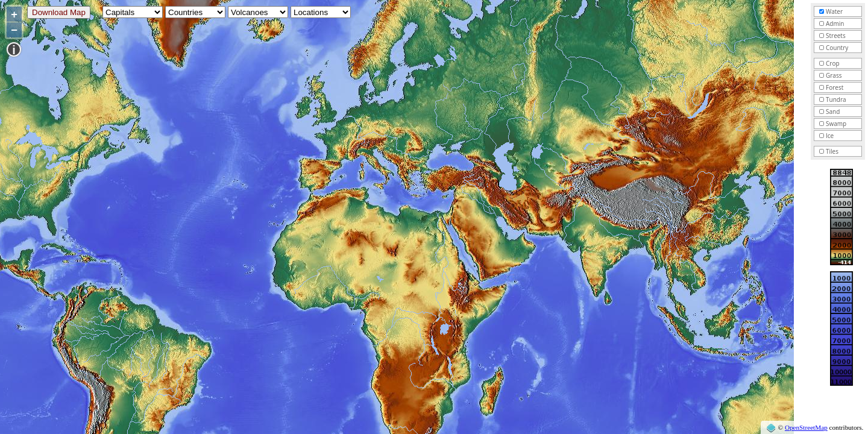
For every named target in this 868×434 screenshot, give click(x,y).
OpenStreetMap (806, 427)
